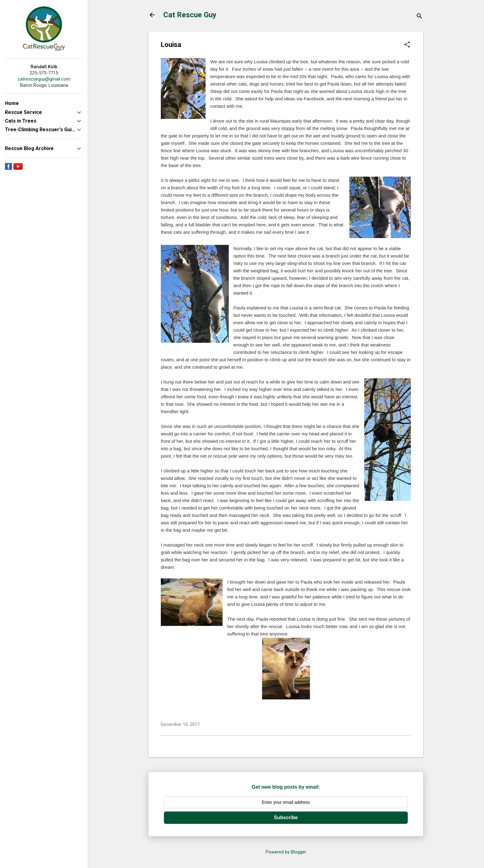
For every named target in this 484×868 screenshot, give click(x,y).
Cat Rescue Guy (190, 15)
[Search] (419, 17)
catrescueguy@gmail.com (44, 79)
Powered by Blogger (286, 852)
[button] (407, 45)
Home (12, 103)
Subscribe (286, 818)
